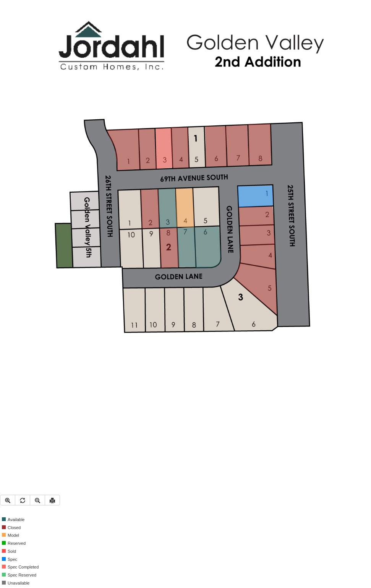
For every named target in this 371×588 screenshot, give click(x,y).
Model (11, 535)
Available (13, 520)
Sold (9, 551)
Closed (11, 528)
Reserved (14, 543)
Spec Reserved (19, 575)
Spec (10, 559)
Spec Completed (20, 567)
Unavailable (16, 583)
